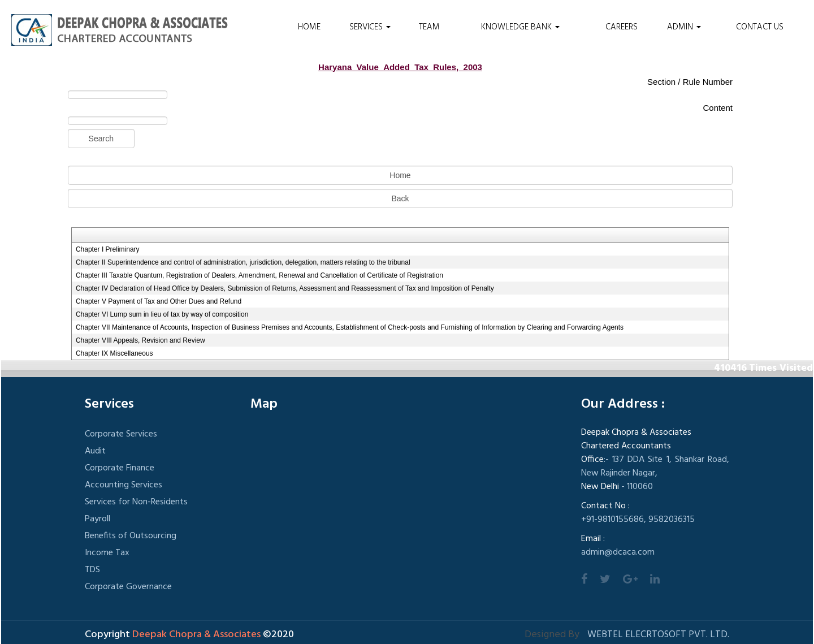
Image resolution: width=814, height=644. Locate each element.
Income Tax (107, 553)
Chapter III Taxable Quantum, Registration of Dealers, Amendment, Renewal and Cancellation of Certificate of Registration (259, 275)
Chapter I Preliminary (108, 249)
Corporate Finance (120, 468)
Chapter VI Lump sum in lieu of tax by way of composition (162, 314)
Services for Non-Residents (136, 502)
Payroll (98, 519)
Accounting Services (124, 485)
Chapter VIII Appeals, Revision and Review (140, 340)
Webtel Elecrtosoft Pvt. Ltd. (658, 635)
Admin (684, 27)
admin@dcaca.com (618, 552)
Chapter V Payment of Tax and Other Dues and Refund (159, 301)
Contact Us (760, 27)
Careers (622, 27)
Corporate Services (121, 434)
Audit (95, 451)
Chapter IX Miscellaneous (114, 353)
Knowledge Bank (520, 27)
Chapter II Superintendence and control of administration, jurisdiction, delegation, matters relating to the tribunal (243, 262)
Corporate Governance (128, 587)
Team (429, 27)
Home (309, 27)
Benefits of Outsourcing (131, 536)
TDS (92, 570)
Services (370, 27)
